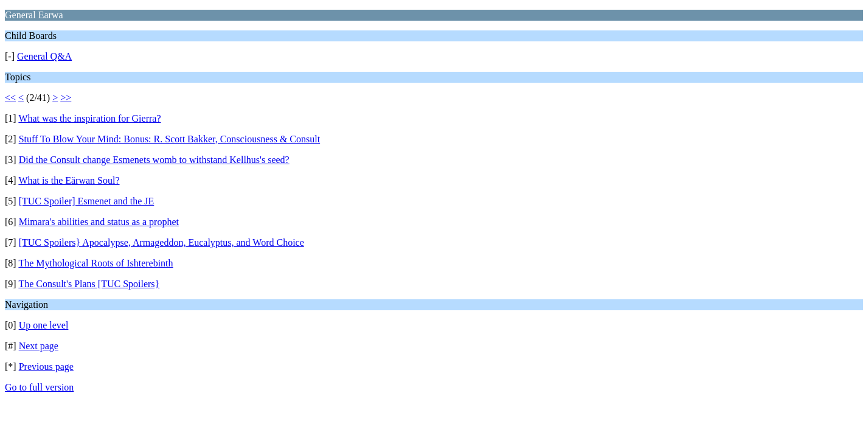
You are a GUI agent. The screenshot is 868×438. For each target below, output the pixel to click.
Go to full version (39, 387)
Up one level (44, 325)
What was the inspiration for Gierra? (89, 118)
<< (10, 98)
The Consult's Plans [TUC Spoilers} (89, 284)
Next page (39, 346)
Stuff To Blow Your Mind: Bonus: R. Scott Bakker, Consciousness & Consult (169, 139)
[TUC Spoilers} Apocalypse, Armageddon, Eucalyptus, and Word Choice (161, 242)
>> (66, 98)
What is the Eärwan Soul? (69, 180)
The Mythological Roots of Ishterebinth (95, 263)
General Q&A (44, 56)
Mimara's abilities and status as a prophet (99, 222)
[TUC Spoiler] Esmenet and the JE (87, 201)
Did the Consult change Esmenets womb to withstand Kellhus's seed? (154, 160)
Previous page (46, 367)
